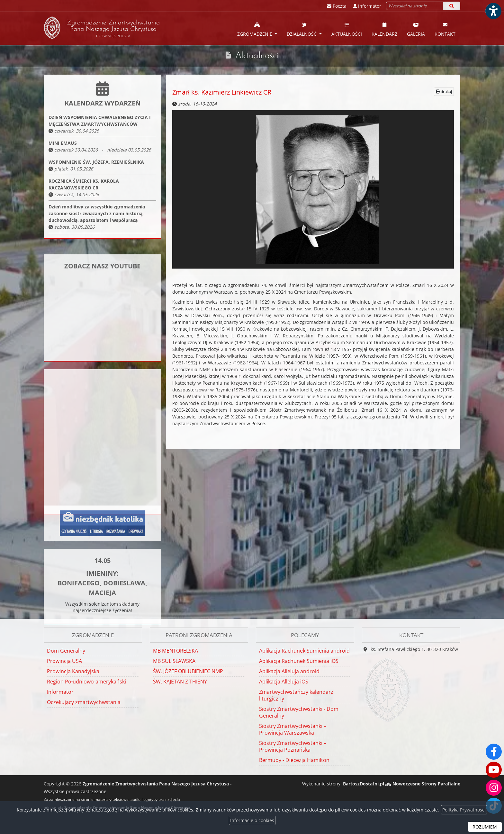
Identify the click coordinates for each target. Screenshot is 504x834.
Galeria (416, 29)
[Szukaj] (452, 6)
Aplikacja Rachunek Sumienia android (304, 651)
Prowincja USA (64, 661)
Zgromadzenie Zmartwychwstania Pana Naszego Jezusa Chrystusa (102, 28)
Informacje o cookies (252, 820)
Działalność (302, 29)
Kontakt (445, 29)
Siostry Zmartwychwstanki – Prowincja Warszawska (293, 729)
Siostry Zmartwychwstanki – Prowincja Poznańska (293, 746)
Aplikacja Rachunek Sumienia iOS (299, 661)
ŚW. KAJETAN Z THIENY (180, 682)
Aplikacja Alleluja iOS (284, 682)
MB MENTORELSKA (175, 651)
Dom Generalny (66, 651)
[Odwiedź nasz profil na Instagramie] (494, 788)
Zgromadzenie (255, 29)
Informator (60, 692)
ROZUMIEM (485, 827)
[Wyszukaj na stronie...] (415, 6)
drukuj (444, 92)
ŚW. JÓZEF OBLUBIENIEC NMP (188, 671)
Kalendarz (384, 29)
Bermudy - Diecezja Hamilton (294, 760)
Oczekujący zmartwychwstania (84, 702)
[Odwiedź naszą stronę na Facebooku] (494, 752)
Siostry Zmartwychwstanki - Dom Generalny (299, 712)
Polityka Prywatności (464, 810)
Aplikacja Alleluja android (289, 671)
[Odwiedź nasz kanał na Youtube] (494, 770)
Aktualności (347, 29)
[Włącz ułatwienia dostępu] (493, 11)
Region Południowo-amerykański (86, 682)
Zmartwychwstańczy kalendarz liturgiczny (296, 695)
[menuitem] (257, 28)
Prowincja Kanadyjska (73, 671)
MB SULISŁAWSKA (174, 661)
